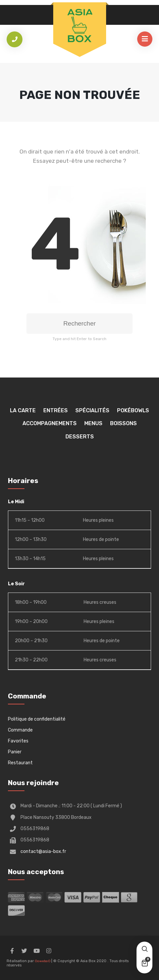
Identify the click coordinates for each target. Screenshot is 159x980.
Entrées (56, 410)
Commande (20, 730)
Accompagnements (50, 423)
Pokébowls (133, 410)
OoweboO (43, 961)
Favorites (18, 741)
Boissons (123, 423)
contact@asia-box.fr (43, 851)
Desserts (80, 437)
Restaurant (20, 763)
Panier (15, 752)
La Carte (23, 410)
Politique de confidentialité (37, 719)
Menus (93, 423)
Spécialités (92, 410)
